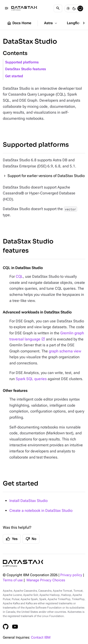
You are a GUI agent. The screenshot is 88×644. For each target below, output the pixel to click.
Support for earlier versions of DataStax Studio (46, 176)
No (31, 539)
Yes (12, 539)
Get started (14, 76)
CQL (19, 276)
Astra (51, 23)
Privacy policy (71, 575)
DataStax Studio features (26, 69)
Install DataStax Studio (29, 501)
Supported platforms (22, 62)
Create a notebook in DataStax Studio (41, 511)
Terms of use (13, 580)
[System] (80, 8)
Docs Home (19, 23)
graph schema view (65, 351)
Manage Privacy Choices (46, 580)
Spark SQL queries (31, 379)
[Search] (58, 8)
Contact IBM (41, 638)
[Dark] (74, 8)
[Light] (68, 8)
